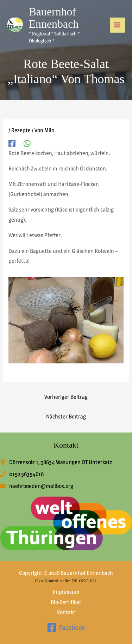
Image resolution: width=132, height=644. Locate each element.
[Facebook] (12, 143)
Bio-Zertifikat (66, 602)
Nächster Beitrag (66, 417)
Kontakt (66, 612)
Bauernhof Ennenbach (54, 18)
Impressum (66, 592)
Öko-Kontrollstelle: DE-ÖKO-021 (66, 581)
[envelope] (37, 486)
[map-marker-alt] (56, 462)
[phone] (22, 474)
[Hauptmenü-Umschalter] (117, 25)
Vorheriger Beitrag (66, 397)
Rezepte (21, 130)
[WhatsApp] (27, 143)
